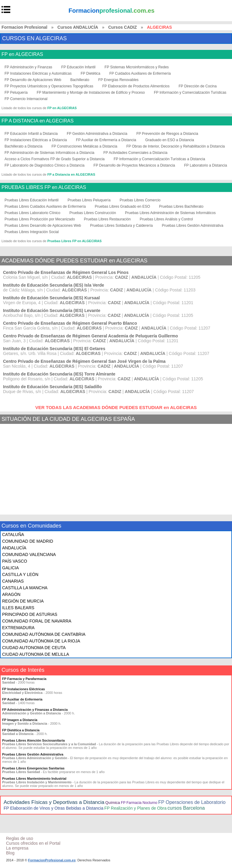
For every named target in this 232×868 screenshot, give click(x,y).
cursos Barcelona (186, 808)
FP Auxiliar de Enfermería (22, 699)
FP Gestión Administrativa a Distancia (97, 134)
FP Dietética (90, 73)
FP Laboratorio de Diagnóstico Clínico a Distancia (45, 165)
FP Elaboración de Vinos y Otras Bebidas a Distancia (53, 808)
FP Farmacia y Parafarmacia (24, 679)
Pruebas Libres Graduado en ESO (122, 206)
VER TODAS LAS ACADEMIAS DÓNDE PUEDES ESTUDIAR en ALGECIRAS (116, 407)
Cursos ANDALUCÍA (78, 27)
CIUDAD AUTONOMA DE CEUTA (34, 648)
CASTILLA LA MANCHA (25, 588)
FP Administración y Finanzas (28, 67)
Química (113, 803)
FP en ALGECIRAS (22, 54)
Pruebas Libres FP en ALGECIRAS (75, 241)
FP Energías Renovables (118, 80)
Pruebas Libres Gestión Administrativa (193, 226)
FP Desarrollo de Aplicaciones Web (33, 80)
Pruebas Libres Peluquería (89, 200)
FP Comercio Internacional (26, 99)
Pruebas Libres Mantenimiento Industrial (34, 779)
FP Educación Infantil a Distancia (31, 134)
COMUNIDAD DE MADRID (28, 541)
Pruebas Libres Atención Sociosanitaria (33, 740)
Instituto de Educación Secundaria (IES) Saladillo (52, 387)
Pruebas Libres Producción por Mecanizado (40, 219)
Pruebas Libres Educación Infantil (32, 200)
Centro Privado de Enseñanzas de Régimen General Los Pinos (66, 272)
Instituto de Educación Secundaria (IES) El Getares (54, 349)
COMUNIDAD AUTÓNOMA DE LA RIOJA (41, 641)
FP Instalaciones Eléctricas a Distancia (36, 140)
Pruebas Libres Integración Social (32, 232)
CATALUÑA (13, 535)
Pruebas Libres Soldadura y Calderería (121, 226)
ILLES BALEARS (18, 608)
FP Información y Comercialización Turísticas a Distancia (159, 159)
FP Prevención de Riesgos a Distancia (167, 134)
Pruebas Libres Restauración (107, 219)
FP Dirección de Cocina (198, 86)
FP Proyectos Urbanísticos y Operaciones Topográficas (49, 86)
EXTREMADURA (18, 628)
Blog (10, 853)
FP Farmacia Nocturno (139, 803)
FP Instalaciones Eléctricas (24, 689)
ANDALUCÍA (14, 548)
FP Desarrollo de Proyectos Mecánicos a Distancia (134, 165)
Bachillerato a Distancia (23, 146)
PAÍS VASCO (15, 561)
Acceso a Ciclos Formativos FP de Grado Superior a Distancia (55, 159)
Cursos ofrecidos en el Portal (33, 843)
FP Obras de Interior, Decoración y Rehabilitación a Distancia (176, 146)
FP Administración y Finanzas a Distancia (35, 710)
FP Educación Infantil (78, 67)
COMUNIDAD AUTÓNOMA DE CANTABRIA (44, 634)
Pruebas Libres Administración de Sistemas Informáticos (170, 213)
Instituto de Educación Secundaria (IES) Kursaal (52, 298)
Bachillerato (80, 80)
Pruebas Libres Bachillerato (181, 206)
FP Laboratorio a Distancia (206, 165)
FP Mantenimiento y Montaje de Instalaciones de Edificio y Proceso (91, 93)
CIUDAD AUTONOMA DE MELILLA (35, 654)
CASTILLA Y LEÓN (20, 574)
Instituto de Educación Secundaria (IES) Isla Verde (54, 285)
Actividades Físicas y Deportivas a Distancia (54, 802)
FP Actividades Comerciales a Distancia (135, 153)
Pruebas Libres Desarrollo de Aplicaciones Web (43, 226)
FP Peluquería (16, 93)
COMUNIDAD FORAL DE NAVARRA (37, 621)
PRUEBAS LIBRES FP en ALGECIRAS (44, 187)
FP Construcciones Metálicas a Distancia (84, 146)
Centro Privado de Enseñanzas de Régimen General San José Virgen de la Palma (84, 361)
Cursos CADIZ (122, 27)
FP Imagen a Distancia (20, 720)
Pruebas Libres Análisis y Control (166, 219)
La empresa (17, 848)
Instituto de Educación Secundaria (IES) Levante (52, 310)
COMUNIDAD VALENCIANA (29, 554)
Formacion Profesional (24, 27)
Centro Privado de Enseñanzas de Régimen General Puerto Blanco (70, 323)
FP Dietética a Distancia (21, 730)
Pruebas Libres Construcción (93, 213)
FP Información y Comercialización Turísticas (190, 93)
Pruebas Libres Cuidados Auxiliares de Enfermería (45, 206)
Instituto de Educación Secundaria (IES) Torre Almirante (59, 374)
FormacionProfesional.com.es (52, 860)
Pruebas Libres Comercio (140, 200)
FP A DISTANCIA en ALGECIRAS (38, 121)
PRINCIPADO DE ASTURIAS (30, 614)
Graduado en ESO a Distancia (170, 140)
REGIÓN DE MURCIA (23, 601)
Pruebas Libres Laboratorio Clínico (32, 213)
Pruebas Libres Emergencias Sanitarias (33, 768)
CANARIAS (13, 581)
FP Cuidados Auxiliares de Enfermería (140, 73)
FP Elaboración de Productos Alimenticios (136, 86)
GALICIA (10, 568)
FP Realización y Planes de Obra (135, 808)
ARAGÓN (11, 594)
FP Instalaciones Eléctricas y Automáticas (38, 73)
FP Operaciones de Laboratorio (192, 802)
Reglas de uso (20, 838)
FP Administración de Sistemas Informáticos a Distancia (49, 153)
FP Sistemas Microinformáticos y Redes (137, 67)
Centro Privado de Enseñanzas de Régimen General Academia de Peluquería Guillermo (90, 336)
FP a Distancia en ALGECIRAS (71, 174)
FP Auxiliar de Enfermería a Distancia (106, 140)
